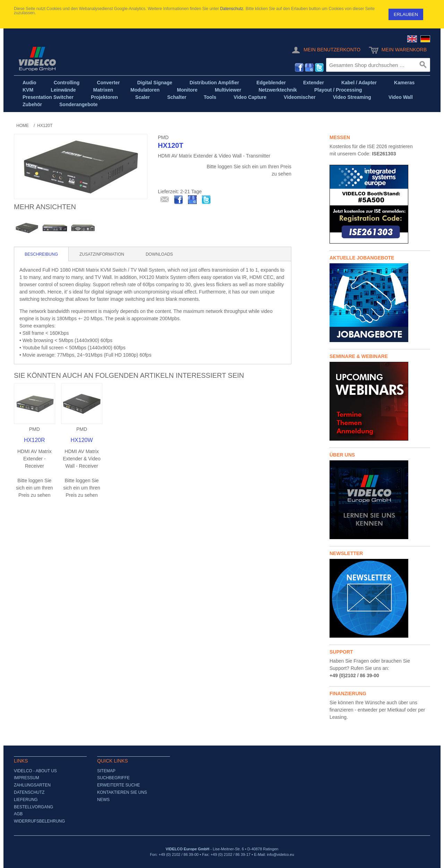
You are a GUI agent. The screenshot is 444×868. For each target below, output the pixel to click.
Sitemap (106, 771)
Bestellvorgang (33, 807)
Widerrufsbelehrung (39, 821)
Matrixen (103, 90)
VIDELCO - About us (35, 771)
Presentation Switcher (48, 97)
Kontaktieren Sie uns (122, 792)
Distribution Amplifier (215, 83)
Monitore (187, 90)
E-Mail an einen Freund (165, 200)
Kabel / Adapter (359, 83)
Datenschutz (232, 9)
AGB (18, 814)
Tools (210, 97)
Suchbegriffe (113, 778)
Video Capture (250, 97)
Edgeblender (271, 83)
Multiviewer (228, 90)
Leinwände (63, 90)
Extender (314, 83)
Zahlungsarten (32, 785)
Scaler (143, 97)
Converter (108, 83)
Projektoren (104, 97)
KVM (28, 90)
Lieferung (26, 800)
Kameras (404, 83)
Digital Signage (155, 83)
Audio (29, 83)
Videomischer (300, 97)
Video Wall (401, 97)
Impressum (27, 778)
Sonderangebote (78, 104)
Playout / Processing (338, 90)
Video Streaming (352, 97)
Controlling (67, 83)
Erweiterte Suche (119, 785)
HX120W (82, 440)
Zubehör (32, 104)
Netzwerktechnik (277, 90)
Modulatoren (145, 90)
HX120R (34, 440)
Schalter (177, 97)
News (103, 800)
